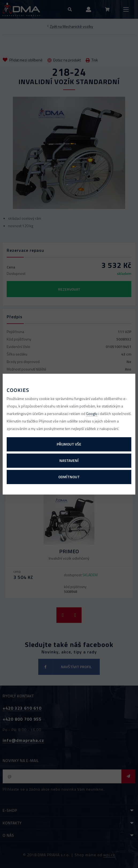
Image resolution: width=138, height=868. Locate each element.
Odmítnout (69, 477)
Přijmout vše (69, 444)
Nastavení (69, 460)
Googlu (92, 414)
